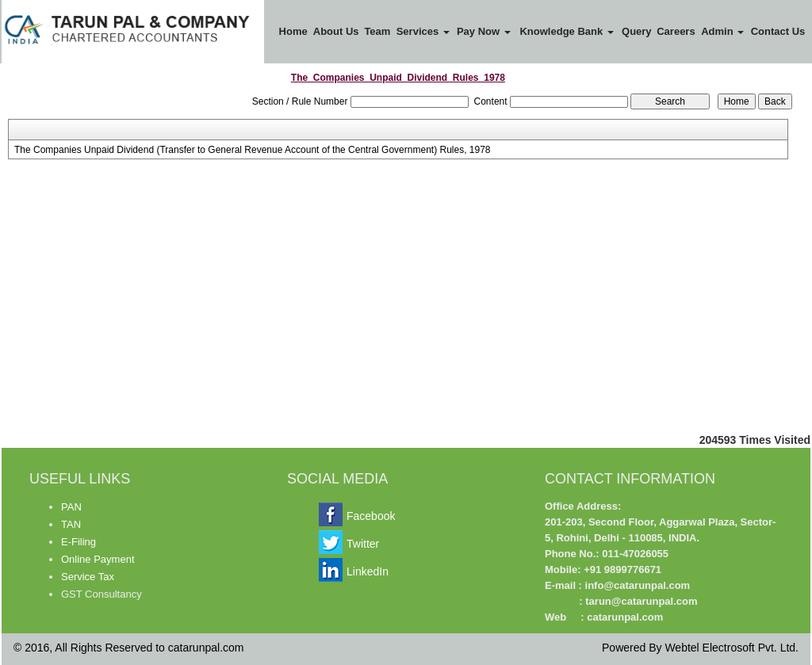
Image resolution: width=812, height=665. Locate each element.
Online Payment (98, 559)
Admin (722, 31)
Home (293, 31)
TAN (71, 524)
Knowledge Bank (566, 31)
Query (637, 31)
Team (377, 31)
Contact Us (778, 31)
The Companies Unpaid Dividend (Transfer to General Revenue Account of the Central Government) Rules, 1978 (253, 150)
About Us (336, 31)
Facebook (371, 516)
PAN (71, 507)
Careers (676, 31)
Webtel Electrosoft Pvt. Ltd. (732, 648)
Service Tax (88, 577)
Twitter (363, 544)
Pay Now (484, 31)
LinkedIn (368, 571)
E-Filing (79, 542)
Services (423, 31)
